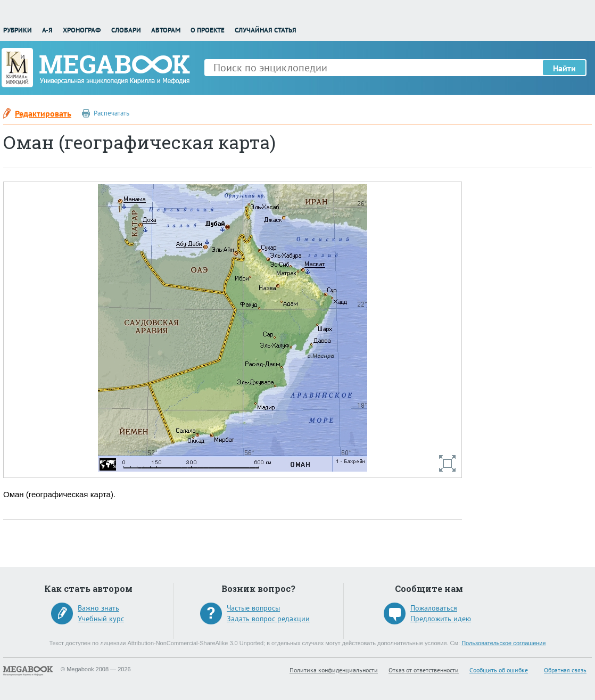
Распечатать (111, 113)
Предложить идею (441, 619)
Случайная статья (266, 30)
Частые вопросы (253, 608)
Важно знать (98, 608)
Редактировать (43, 113)
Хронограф (82, 30)
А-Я (47, 30)
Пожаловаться (434, 608)
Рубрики (18, 30)
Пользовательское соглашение (503, 643)
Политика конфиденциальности (334, 670)
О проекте (208, 30)
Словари (126, 30)
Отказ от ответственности (424, 670)
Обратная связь (565, 670)
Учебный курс (101, 619)
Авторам (166, 30)
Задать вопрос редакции (268, 619)
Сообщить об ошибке (499, 670)
